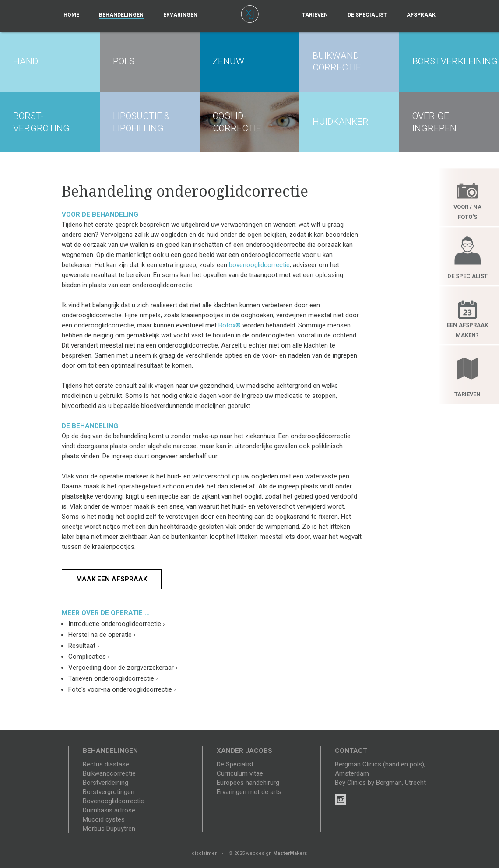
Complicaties (89, 657)
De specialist (367, 15)
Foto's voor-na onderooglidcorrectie (122, 689)
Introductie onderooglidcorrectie (117, 624)
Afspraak (421, 15)
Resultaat (84, 646)
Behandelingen (121, 15)
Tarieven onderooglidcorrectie (113, 678)
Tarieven (315, 15)
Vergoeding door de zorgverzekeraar (123, 668)
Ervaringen (180, 15)
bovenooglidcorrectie (259, 265)
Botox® (230, 325)
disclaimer (204, 853)
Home (71, 15)
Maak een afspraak (112, 579)
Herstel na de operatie (102, 635)
